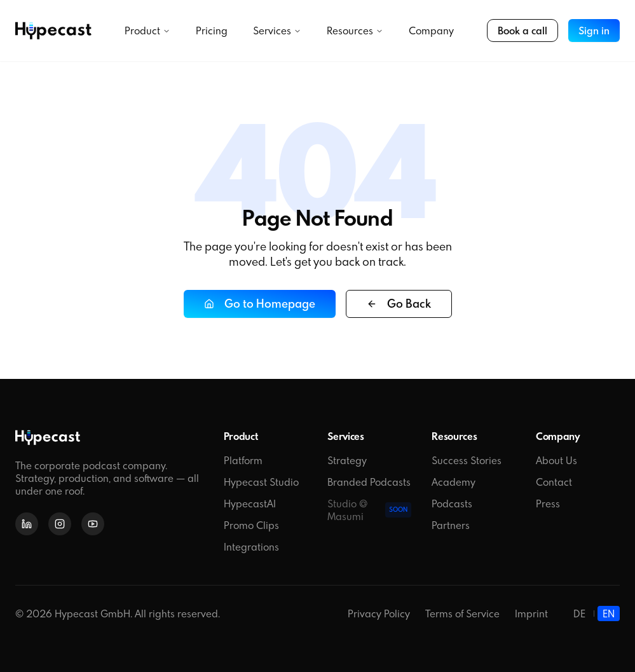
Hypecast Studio (261, 482)
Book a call (522, 31)
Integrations (251, 547)
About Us (556, 460)
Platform (243, 460)
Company (431, 31)
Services (277, 31)
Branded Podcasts (369, 482)
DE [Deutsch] (579, 614)
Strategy (347, 460)
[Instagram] (60, 524)
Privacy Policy (379, 614)
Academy (454, 482)
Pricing (212, 31)
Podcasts (452, 504)
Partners (451, 525)
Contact (554, 482)
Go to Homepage (260, 304)
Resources (355, 31)
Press (548, 504)
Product (147, 31)
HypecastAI (250, 504)
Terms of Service (462, 614)
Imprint (531, 614)
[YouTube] (93, 524)
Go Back (399, 304)
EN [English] (609, 614)
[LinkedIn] (27, 524)
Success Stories (467, 460)
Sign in (594, 31)
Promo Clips (251, 525)
